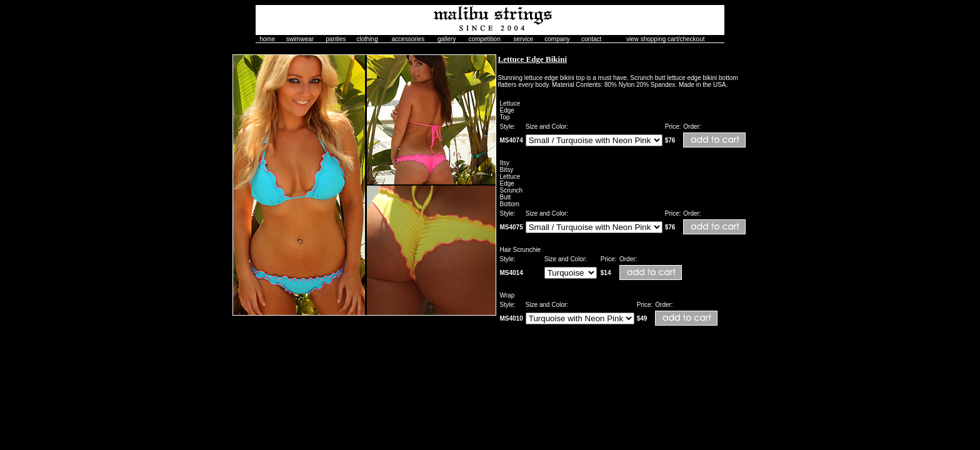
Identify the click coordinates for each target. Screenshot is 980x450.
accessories (408, 39)
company (557, 39)
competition (485, 39)
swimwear (300, 39)
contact (591, 39)
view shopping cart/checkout (666, 39)
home (267, 39)
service (523, 39)
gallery (447, 39)
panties (336, 39)
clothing (367, 39)
